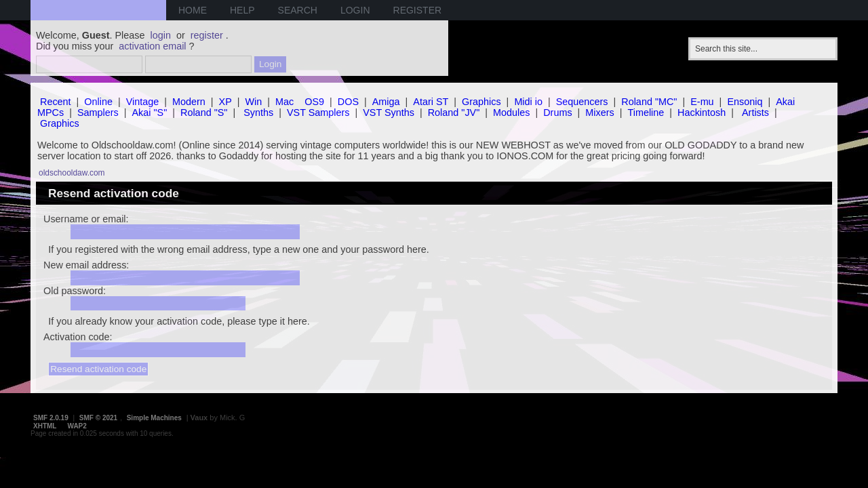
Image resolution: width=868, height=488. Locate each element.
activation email (152, 46)
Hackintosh (702, 113)
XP (225, 102)
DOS (348, 102)
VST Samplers (318, 113)
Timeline (646, 113)
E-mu (702, 102)
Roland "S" (204, 113)
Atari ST (431, 102)
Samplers (98, 113)
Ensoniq (745, 102)
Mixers (599, 113)
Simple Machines (154, 418)
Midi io (528, 102)
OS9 (314, 102)
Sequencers (582, 102)
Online (98, 102)
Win (254, 102)
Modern (189, 102)
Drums (557, 113)
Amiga (386, 102)
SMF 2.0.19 (51, 418)
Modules (511, 113)
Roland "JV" (454, 113)
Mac (284, 102)
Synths (258, 113)
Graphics (481, 102)
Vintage (143, 102)
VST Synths (389, 113)
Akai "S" (149, 113)
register (207, 35)
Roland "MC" (649, 102)
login (161, 35)
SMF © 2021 (98, 418)
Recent (56, 102)
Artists (755, 113)
